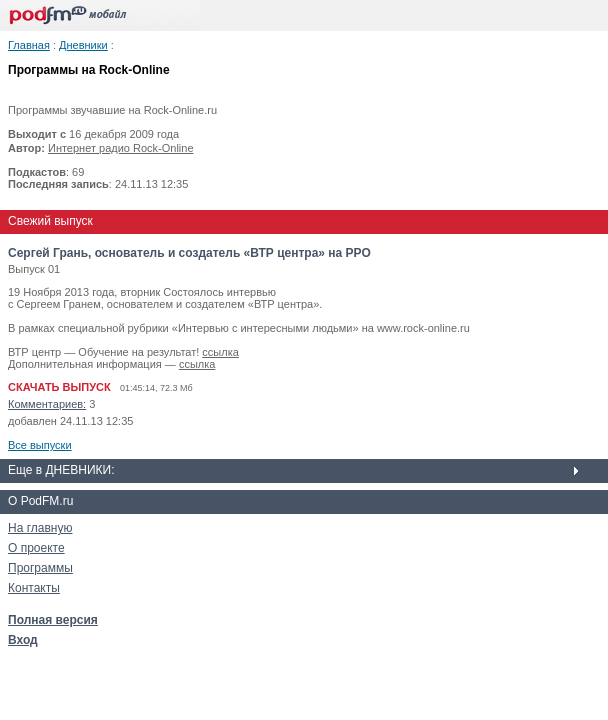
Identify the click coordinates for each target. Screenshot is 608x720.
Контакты (34, 588)
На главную (40, 528)
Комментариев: (47, 404)
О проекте (36, 548)
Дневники (83, 45)
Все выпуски (40, 445)
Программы (40, 568)
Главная (29, 45)
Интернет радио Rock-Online (121, 148)
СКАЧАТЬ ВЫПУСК (59, 387)
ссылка (220, 352)
